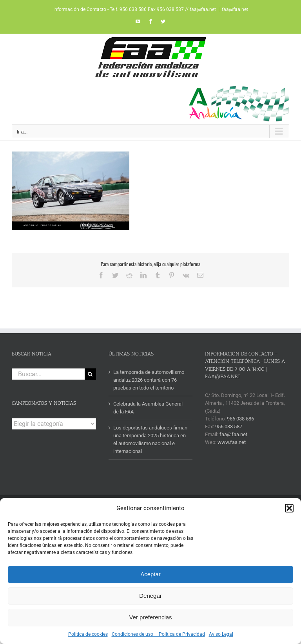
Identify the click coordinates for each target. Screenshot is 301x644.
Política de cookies (88, 634)
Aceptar (150, 574)
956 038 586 (240, 419)
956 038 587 (229, 427)
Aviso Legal (221, 634)
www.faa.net (232, 442)
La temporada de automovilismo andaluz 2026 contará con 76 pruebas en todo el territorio (149, 380)
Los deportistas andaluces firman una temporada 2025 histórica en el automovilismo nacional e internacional (150, 439)
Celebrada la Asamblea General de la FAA (148, 408)
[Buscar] (90, 374)
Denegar (150, 596)
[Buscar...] (48, 374)
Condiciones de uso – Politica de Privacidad (158, 634)
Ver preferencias (150, 617)
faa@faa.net (235, 9)
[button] (289, 508)
